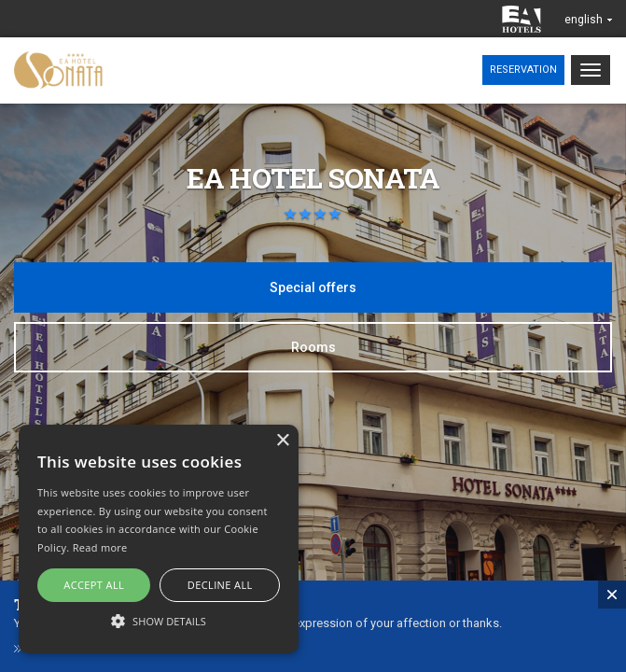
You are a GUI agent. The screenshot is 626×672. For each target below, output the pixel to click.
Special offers (313, 287)
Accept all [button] (94, 585)
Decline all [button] (220, 585)
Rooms (313, 347)
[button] (159, 620)
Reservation (523, 70)
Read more (100, 547)
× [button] (282, 441)
